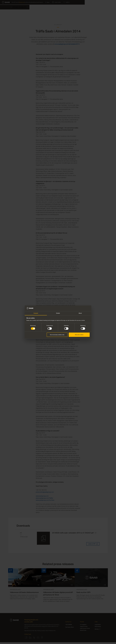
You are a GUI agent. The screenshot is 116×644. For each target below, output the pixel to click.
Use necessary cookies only (57, 335)
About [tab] (80, 313)
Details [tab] (58, 313)
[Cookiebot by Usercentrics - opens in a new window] (83, 308)
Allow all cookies (79, 335)
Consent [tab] (36, 313)
